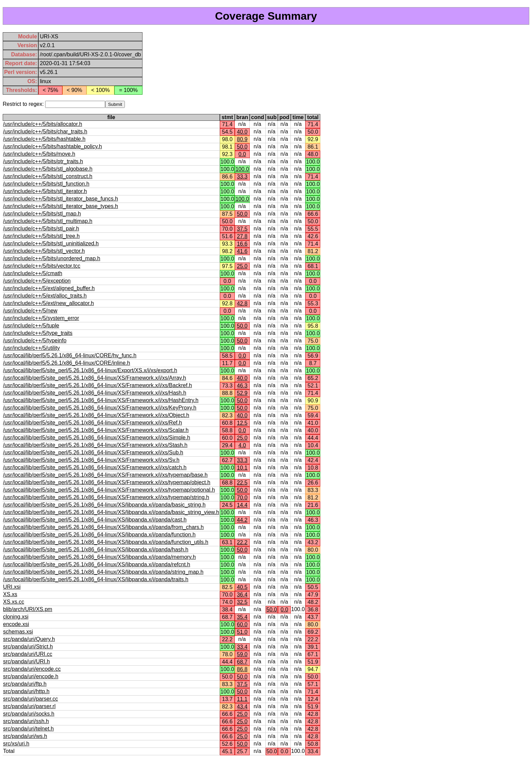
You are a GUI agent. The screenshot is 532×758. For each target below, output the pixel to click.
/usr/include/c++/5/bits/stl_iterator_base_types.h (61, 206)
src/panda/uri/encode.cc (32, 669)
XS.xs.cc (14, 602)
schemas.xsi (18, 632)
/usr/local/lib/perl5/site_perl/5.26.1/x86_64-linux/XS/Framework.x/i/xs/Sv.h (91, 460)
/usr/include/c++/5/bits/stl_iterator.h (45, 191)
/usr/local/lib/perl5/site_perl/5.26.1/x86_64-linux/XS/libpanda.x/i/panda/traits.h (96, 579)
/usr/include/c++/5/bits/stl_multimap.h (48, 221)
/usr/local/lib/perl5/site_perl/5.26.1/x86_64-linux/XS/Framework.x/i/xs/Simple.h (97, 438)
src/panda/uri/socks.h (29, 714)
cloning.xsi (16, 617)
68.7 (242, 662)
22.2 (242, 542)
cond (258, 117)
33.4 (242, 647)
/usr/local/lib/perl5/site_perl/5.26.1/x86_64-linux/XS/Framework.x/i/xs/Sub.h (93, 452)
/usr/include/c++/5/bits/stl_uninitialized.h (51, 243)
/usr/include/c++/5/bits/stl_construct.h (48, 176)
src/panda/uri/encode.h (31, 676)
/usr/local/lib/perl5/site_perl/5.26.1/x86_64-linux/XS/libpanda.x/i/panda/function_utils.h (106, 542)
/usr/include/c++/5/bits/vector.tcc (42, 266)
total (313, 117)
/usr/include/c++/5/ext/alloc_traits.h (45, 296)
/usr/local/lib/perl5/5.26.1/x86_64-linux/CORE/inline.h (66, 363)
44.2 (242, 520)
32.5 (242, 602)
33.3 (242, 177)
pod (284, 117)
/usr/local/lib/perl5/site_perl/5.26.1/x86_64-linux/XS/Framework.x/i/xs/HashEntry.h (101, 400)
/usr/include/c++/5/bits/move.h (39, 154)
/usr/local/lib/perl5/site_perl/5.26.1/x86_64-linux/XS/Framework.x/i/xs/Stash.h (95, 445)
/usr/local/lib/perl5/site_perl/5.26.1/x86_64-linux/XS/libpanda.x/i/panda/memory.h (99, 557)
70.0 (242, 498)
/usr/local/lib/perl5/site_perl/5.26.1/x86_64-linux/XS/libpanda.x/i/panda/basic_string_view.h (111, 512)
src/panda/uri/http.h (26, 691)
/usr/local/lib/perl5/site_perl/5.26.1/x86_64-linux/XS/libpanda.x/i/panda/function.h (99, 535)
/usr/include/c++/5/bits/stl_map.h (42, 214)
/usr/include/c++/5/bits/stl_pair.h (41, 229)
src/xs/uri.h (16, 744)
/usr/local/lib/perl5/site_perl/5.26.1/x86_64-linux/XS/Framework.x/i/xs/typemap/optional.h (109, 490)
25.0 (242, 266)
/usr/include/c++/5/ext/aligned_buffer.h (49, 288)
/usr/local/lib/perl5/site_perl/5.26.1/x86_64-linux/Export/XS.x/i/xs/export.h (90, 370)
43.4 (242, 707)
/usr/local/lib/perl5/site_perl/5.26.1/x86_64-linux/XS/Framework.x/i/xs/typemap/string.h (106, 497)
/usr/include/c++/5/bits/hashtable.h (44, 139)
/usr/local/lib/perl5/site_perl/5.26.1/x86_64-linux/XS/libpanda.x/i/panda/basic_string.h (104, 505)
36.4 (242, 595)
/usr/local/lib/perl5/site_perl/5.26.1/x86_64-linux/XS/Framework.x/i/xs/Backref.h (98, 385)
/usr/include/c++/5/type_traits (38, 333)
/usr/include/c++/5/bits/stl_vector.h (44, 251)
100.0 (242, 169)
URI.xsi (12, 587)
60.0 (242, 624)
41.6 (242, 251)
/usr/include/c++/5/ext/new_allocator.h (49, 303)
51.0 (242, 632)
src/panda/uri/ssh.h (26, 721)
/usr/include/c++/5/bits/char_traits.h (45, 131)
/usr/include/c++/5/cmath (33, 273)
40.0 (242, 132)
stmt (227, 117)
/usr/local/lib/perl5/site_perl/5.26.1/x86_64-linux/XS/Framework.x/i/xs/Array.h (94, 378)
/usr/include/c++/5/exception (37, 281)
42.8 (242, 304)
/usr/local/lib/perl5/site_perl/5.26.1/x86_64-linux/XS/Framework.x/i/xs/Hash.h (95, 393)
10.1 (242, 468)
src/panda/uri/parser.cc (31, 699)
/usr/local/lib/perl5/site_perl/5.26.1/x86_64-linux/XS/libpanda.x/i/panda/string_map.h (103, 572)
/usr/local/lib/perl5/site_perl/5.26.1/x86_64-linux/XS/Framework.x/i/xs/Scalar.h (96, 430)
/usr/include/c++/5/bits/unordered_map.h (52, 258)
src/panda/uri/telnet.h (28, 729)
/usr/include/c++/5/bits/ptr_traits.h (43, 161)
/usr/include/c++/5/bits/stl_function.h (46, 184)
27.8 (242, 236)
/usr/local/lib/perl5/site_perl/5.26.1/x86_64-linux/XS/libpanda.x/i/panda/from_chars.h (103, 527)
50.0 (242, 147)
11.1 (242, 699)
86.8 (242, 669)
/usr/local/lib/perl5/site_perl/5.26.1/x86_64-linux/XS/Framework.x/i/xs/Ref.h (92, 423)
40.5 (242, 587)
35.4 (242, 617)
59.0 (242, 654)
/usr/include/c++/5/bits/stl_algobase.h (48, 169)
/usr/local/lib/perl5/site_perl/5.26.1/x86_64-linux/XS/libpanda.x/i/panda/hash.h (96, 549)
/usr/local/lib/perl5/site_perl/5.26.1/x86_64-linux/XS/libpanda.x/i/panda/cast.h (95, 520)
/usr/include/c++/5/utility (31, 348)
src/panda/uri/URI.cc (28, 654)
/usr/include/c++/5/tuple (31, 326)
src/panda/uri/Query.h (29, 639)
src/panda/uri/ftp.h (25, 684)
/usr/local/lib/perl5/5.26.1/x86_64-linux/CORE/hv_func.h (70, 355)
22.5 (242, 483)
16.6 (242, 244)
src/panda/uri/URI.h (26, 661)
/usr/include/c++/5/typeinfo (35, 340)
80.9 (242, 139)
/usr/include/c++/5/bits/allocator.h (43, 124)
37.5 (242, 229)
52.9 (242, 393)
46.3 (242, 386)
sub (272, 117)
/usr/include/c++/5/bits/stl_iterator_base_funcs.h (61, 199)
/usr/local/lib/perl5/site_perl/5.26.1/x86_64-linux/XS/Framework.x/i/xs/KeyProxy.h (100, 408)
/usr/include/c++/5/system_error (41, 318)
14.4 (242, 505)
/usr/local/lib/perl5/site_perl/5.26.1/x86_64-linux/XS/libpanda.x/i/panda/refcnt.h (97, 564)
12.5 (242, 423)
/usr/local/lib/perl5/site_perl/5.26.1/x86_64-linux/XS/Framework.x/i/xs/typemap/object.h (107, 482)
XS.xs (10, 594)
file (111, 117)
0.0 (242, 154)
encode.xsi (16, 624)
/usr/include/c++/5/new (30, 311)
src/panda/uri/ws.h (25, 736)
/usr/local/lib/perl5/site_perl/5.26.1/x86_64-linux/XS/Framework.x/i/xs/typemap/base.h (105, 475)
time (298, 117)
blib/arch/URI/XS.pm (28, 609)
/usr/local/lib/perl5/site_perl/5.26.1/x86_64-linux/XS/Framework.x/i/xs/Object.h (96, 415)
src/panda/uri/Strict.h (28, 647)
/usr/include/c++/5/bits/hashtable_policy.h (52, 146)
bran (242, 117)
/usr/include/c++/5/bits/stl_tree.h (41, 236)
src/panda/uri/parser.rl (29, 706)
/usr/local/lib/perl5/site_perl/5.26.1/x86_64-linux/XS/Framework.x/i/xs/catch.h (95, 467)
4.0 (242, 445)
